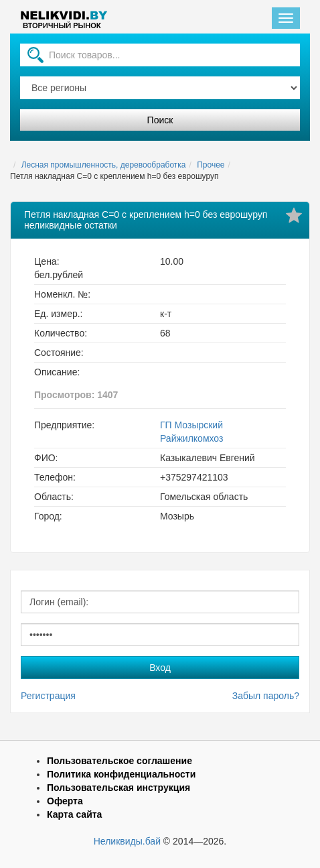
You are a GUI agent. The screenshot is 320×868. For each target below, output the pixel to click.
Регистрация (48, 696)
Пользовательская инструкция (118, 788)
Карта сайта (74, 814)
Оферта (65, 801)
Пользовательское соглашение (119, 761)
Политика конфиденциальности (121, 774)
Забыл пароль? (266, 696)
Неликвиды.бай (127, 841)
